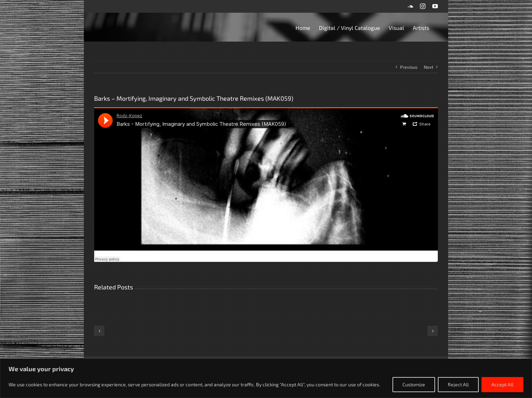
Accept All (502, 384)
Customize (414, 384)
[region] (266, 378)
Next (429, 67)
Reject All (458, 384)
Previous (409, 67)
